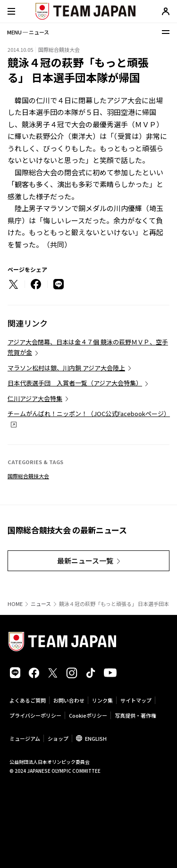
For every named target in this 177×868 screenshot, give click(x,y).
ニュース (41, 604)
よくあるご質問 (28, 700)
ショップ (58, 738)
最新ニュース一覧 (85, 561)
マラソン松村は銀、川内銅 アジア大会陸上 (66, 368)
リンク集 (102, 700)
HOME (15, 604)
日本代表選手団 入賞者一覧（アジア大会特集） (75, 383)
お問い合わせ (69, 700)
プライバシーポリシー (35, 715)
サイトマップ (136, 700)
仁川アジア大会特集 (35, 398)
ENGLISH (96, 738)
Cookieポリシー (88, 715)
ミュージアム (25, 738)
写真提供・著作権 (135, 715)
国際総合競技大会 (28, 476)
